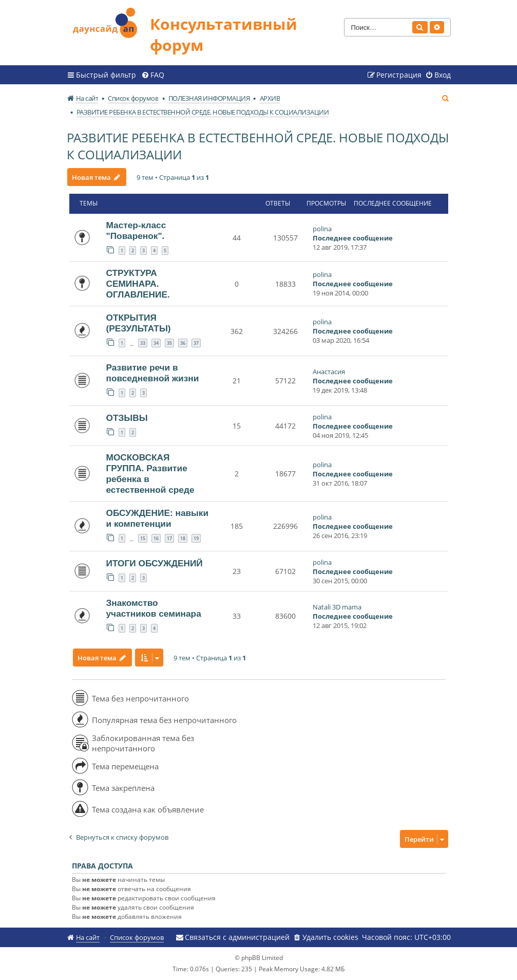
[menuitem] (153, 75)
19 (196, 538)
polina (322, 229)
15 (143, 538)
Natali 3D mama (337, 607)
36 (183, 343)
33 (143, 343)
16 (156, 538)
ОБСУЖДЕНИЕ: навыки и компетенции (158, 518)
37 (196, 343)
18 (183, 538)
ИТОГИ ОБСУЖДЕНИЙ (155, 563)
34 (156, 343)
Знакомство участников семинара (154, 608)
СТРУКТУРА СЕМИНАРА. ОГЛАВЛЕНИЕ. (138, 284)
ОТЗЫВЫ (127, 418)
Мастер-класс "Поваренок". (136, 230)
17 (169, 538)
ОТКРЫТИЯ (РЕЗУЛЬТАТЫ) (139, 323)
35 (169, 343)
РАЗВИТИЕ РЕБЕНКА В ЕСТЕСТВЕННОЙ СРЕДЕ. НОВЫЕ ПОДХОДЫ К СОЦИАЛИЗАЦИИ (258, 146)
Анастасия (329, 372)
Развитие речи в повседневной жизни (153, 373)
